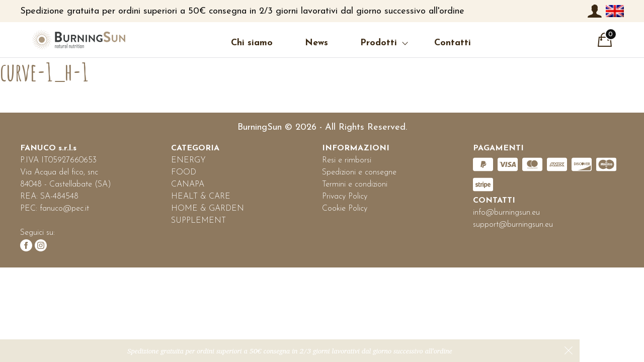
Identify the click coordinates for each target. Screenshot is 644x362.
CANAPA (188, 185)
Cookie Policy (345, 209)
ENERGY (188, 160)
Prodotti (379, 43)
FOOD (184, 172)
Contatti (453, 43)
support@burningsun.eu (513, 225)
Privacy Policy (345, 197)
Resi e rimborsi (347, 160)
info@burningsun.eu (506, 213)
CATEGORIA (195, 148)
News (316, 43)
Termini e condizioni (355, 185)
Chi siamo (252, 43)
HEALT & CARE (201, 197)
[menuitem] (615, 11)
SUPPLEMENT (198, 221)
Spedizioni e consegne (359, 172)
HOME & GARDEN (208, 209)
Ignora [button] (569, 350)
